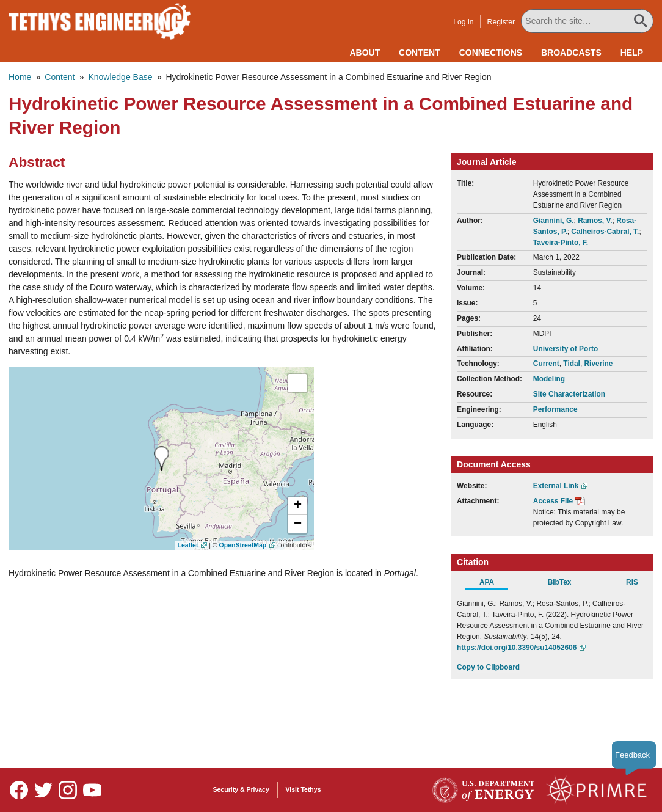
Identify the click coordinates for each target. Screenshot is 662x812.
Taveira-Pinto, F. (561, 243)
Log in (464, 22)
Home (20, 77)
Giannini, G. (554, 221)
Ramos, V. (595, 221)
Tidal (572, 364)
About (365, 53)
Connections (491, 53)
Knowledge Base (120, 77)
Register (502, 22)
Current (546, 364)
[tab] (493, 584)
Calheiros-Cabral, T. (605, 232)
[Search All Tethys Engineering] (587, 21)
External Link (556, 486)
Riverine (599, 364)
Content (420, 53)
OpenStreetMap (243, 545)
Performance (555, 409)
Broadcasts (571, 53)
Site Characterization (569, 394)
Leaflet (188, 545)
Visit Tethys (304, 789)
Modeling (549, 379)
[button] (297, 506)
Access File (553, 501)
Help (632, 53)
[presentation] (162, 459)
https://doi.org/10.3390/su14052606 (517, 648)
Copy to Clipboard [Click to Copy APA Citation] (488, 667)
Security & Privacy (241, 789)
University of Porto (566, 349)
